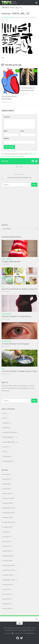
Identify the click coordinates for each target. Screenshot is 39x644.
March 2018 (7, 609)
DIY (2, 287)
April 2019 (7, 546)
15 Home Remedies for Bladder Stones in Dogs (19, 371)
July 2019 (6, 532)
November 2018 (9, 570)
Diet (5, 413)
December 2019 (9, 508)
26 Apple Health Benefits (11, 262)
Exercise (6, 423)
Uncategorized (8, 461)
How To (6, 447)
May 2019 (7, 541)
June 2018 (7, 594)
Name (6, 131)
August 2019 (8, 527)
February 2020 (8, 498)
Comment (7, 117)
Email (22, 131)
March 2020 (7, 494)
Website (6, 138)
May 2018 (7, 599)
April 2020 (7, 489)
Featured (6, 428)
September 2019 (9, 522)
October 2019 (8, 517)
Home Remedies (7, 314)
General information (10, 432)
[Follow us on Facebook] (33, 161)
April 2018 (7, 604)
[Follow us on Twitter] (36, 161)
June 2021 (7, 474)
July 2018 (6, 589)
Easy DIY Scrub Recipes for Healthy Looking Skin (19, 289)
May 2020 (7, 484)
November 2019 (9, 513)
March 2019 (7, 551)
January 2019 (8, 561)
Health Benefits (7, 259)
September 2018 (9, 580)
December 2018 (9, 565)
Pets (3, 369)
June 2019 (7, 537)
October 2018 (8, 575)
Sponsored (7, 456)
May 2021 (7, 479)
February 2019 (8, 556)
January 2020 (8, 503)
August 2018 (8, 585)
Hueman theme (30, 633)
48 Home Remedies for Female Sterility (16, 316)
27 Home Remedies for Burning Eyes (15, 344)
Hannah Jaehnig (9, 18)
